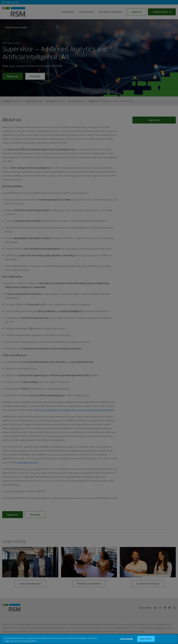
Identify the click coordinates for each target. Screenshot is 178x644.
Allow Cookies (146, 641)
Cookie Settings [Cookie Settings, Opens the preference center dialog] (126, 641)
